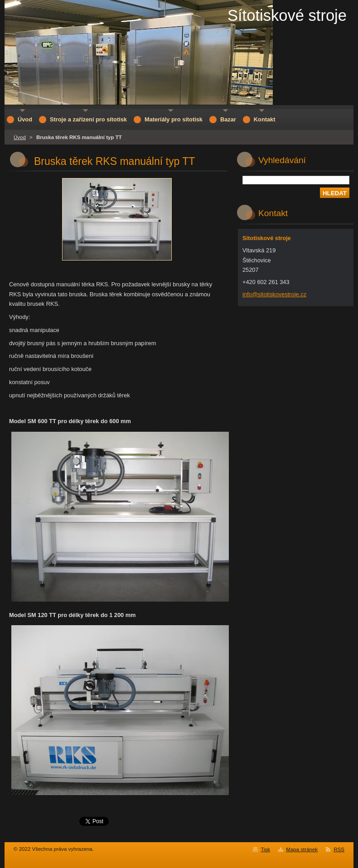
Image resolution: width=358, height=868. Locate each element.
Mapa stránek (302, 849)
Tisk (265, 849)
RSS (339, 849)
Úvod (20, 137)
